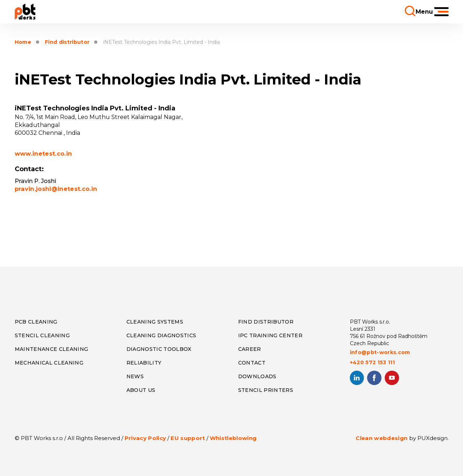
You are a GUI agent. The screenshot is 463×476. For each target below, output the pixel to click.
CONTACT (252, 363)
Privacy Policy (145, 438)
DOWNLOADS (257, 376)
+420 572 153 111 (372, 362)
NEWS (135, 376)
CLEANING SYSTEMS (155, 322)
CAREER (250, 349)
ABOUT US (141, 390)
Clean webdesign (381, 438)
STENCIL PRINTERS (266, 390)
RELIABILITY (144, 363)
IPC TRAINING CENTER (270, 335)
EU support (188, 438)
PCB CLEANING (36, 322)
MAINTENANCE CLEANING (52, 349)
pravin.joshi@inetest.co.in (56, 189)
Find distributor (67, 42)
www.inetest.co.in (43, 154)
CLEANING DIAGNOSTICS (161, 335)
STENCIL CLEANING (42, 335)
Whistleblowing (233, 438)
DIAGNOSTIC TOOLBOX (159, 349)
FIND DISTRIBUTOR (266, 322)
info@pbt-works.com (380, 352)
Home (23, 42)
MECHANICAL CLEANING (49, 363)
